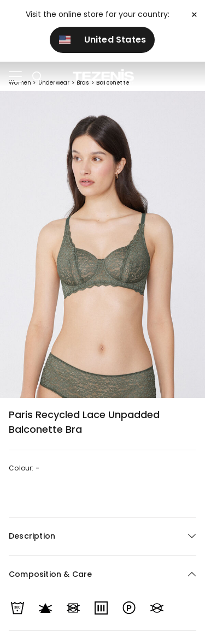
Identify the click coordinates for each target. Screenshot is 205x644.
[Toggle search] (37, 77)
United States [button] (103, 40)
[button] (102, 574)
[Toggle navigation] (15, 77)
